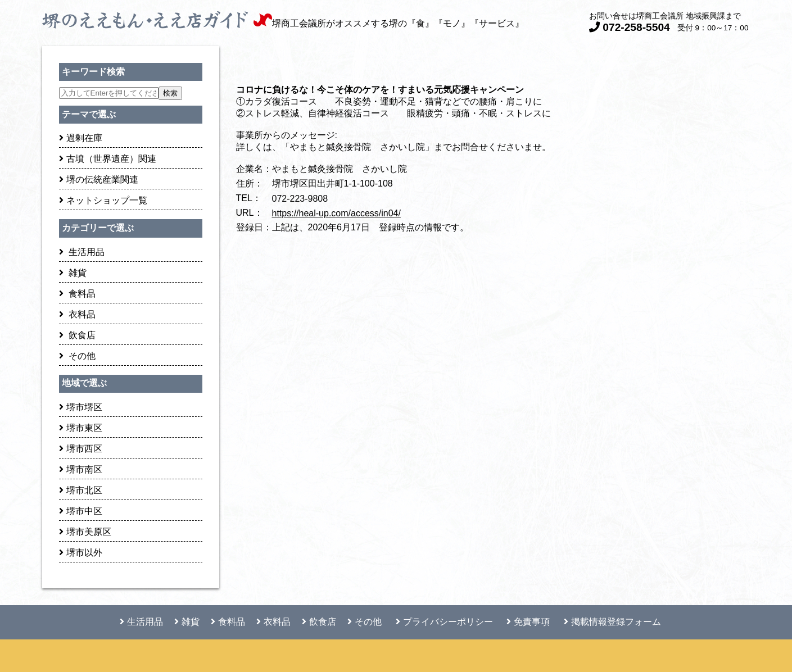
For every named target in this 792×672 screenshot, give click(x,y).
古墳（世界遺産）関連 (108, 159)
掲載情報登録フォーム (612, 622)
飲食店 (77, 335)
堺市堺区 (81, 407)
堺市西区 (81, 449)
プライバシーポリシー (444, 622)
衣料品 (77, 314)
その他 (77, 356)
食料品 (77, 294)
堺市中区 (81, 511)
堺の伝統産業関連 (99, 180)
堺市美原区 (85, 532)
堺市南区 (81, 469)
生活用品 (82, 252)
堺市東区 (81, 428)
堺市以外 (81, 553)
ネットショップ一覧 (103, 200)
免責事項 (528, 622)
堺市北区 (81, 490)
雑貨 (73, 273)
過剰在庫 (81, 138)
